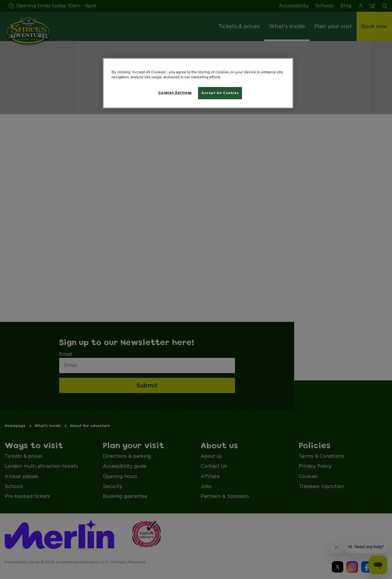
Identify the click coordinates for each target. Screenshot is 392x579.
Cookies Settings (175, 93)
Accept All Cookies (220, 93)
